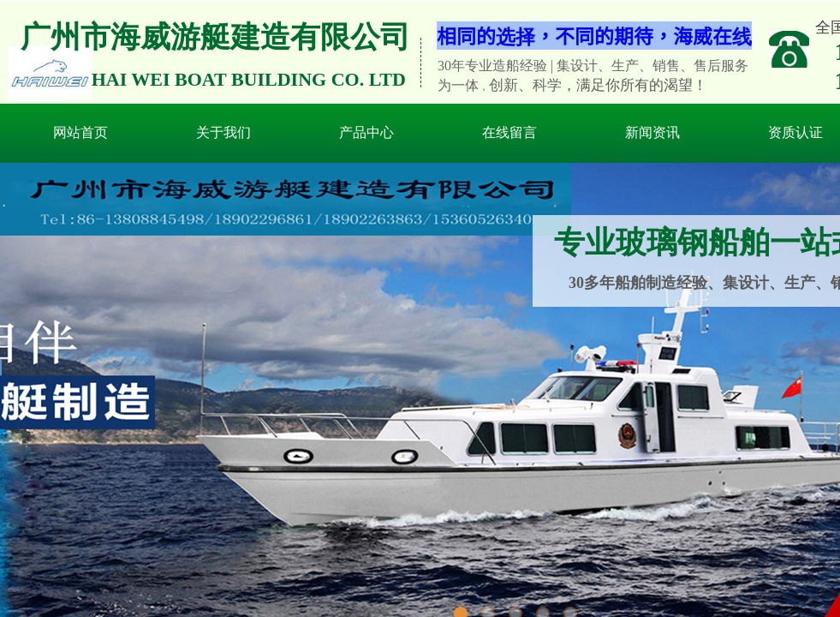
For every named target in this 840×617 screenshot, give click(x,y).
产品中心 (366, 132)
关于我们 (223, 132)
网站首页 (80, 132)
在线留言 (509, 132)
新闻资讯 (652, 132)
